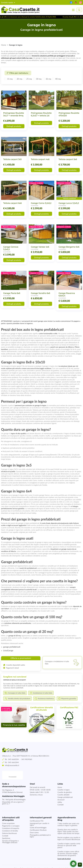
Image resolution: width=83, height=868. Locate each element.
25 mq (29, 79)
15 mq (10, 79)
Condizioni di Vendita (10, 822)
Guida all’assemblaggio (38, 819)
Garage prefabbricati (65, 788)
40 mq (58, 79)
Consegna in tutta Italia (60, 860)
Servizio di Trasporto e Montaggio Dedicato (10, 833)
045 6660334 (13, 759)
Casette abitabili (63, 786)
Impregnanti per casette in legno (40, 815)
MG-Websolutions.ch (63, 864)
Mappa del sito (44, 860)
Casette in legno (63, 781)
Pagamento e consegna (11, 817)
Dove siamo (34, 824)
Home (4, 45)
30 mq (39, 79)
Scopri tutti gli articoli (64, 850)
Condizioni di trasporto (11, 820)
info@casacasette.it (12, 765)
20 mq (19, 79)
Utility (60, 793)
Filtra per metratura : (18, 73)
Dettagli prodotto (14, 126)
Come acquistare (8, 815)
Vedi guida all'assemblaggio (16, 791)
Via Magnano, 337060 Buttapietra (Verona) (12, 782)
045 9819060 (27, 759)
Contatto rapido (7, 2)
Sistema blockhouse (10, 825)
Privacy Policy (19, 860)
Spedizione (6, 830)
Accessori (61, 791)
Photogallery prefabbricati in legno (40, 827)
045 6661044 (13, 762)
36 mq (48, 79)
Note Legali (31, 860)
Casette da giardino (65, 784)
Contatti (61, 796)
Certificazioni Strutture (38, 821)
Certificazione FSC (37, 812)
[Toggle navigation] (73, 10)
